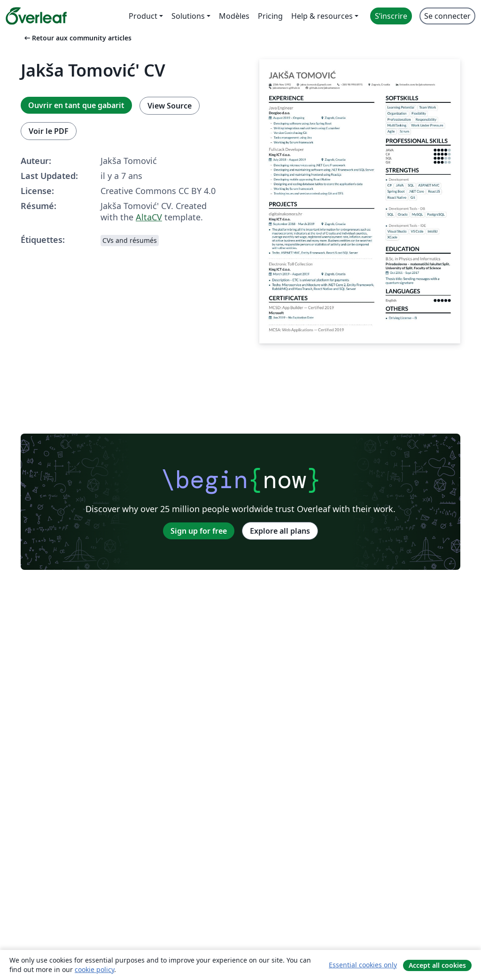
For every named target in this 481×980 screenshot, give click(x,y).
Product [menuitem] (143, 16)
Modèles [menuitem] (234, 16)
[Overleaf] (36, 16)
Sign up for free (199, 531)
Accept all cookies (437, 965)
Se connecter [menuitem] (447, 16)
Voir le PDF (49, 131)
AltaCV (149, 217)
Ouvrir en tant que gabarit (76, 105)
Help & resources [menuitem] (322, 16)
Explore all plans (280, 531)
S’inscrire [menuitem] (391, 16)
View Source (170, 106)
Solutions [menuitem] (188, 16)
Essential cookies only (363, 965)
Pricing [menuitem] (270, 16)
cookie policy (94, 969)
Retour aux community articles (77, 38)
